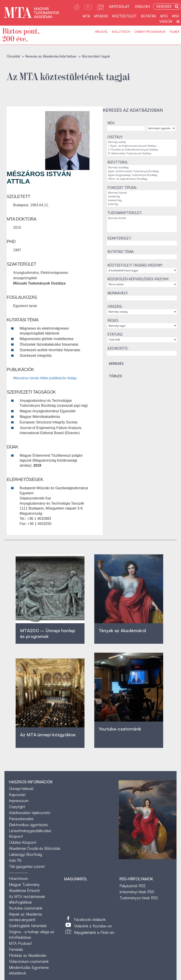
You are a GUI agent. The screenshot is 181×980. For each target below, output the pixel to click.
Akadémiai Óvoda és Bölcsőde (35, 848)
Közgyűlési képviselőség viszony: (138, 279)
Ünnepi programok (150, 32)
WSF (176, 16)
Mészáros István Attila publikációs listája (45, 378)
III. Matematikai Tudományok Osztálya (142, 154)
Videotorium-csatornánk (29, 961)
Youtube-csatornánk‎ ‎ (120, 729)
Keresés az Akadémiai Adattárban (51, 56)
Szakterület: (119, 238)
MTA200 (101, 16)
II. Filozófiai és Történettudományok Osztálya (142, 150)
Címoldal (13, 56)
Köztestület (124, 16)
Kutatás (149, 16)
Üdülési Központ (23, 842)
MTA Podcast (20, 943)
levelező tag (142, 200)
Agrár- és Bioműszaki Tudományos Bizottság (142, 171)
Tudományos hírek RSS (139, 898)
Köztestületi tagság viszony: (135, 265)
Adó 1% (15, 860)
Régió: (113, 321)
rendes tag (142, 197)
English (143, 7)
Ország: (115, 306)
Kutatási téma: (121, 252)
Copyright (17, 807)
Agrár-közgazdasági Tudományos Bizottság (142, 175)
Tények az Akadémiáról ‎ (122, 630)
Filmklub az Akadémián (28, 955)
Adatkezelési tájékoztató (30, 813)
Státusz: (115, 334)
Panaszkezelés (21, 819)
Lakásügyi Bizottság (26, 854)
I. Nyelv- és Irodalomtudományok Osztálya (142, 146)
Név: (111, 123)
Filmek (175, 32)
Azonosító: (118, 348)
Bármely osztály (142, 142)
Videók (166, 22)
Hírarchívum (19, 878)
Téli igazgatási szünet (27, 866)
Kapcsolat (119, 7)
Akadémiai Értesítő (24, 890)
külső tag (142, 204)
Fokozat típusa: (122, 188)
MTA (86, 16)
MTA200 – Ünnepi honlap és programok (48, 633)
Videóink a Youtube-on (93, 926)
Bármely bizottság (142, 168)
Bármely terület (142, 218)
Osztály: (115, 137)
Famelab (16, 949)
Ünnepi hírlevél (21, 789)
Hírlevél (101, 32)
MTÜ (164, 16)
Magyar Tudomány (24, 884)
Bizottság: (118, 162)
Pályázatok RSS (133, 886)
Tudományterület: (125, 213)
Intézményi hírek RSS (137, 892)
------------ (18, 872)
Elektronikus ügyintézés (28, 825)
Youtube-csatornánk (26, 908)
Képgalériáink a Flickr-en (94, 932)
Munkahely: (118, 293)
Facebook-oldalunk (90, 919)
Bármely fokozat (142, 193)
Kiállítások (121, 32)
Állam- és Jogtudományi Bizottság (142, 179)
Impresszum (19, 801)
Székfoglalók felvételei (28, 926)
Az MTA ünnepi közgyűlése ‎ (48, 735)
